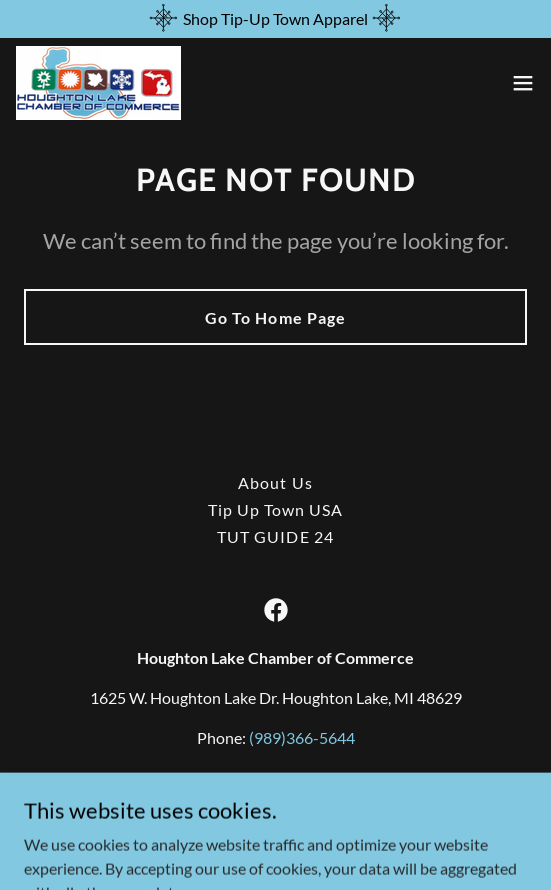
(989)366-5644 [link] (302, 737)
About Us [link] (275, 482)
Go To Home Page (275, 317)
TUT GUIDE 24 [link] (275, 536)
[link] (98, 83)
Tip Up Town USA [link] (275, 509)
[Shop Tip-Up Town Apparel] (275, 19)
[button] (523, 83)
